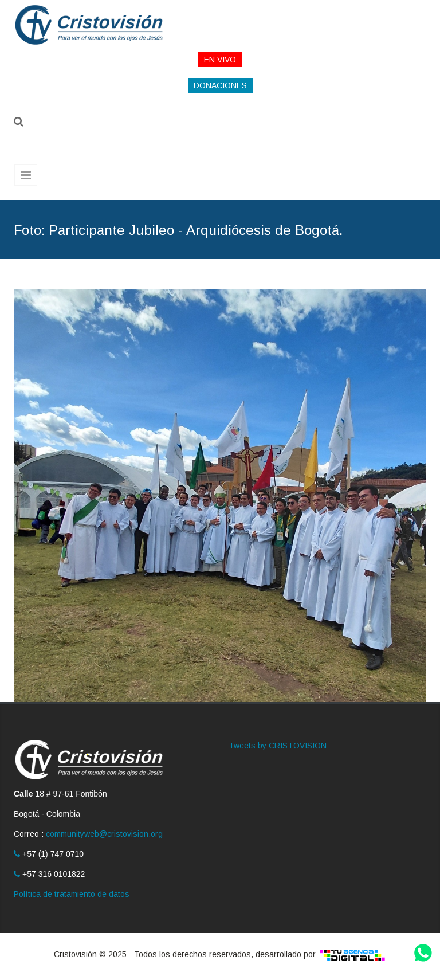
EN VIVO (220, 60)
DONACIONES (220, 85)
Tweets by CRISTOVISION (278, 746)
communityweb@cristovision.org (104, 834)
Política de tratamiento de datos (72, 894)
